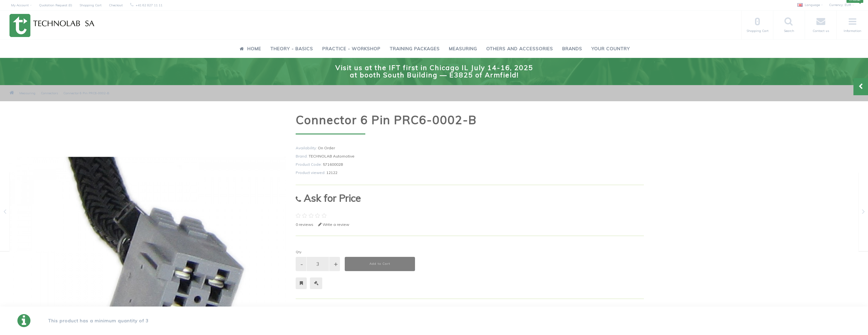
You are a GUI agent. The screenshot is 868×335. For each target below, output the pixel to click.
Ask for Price (328, 198)
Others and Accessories (520, 49)
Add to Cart (380, 264)
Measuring (463, 49)
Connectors (49, 93)
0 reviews (305, 224)
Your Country (611, 49)
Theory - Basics (292, 49)
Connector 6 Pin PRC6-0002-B (86, 93)
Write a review (334, 224)
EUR (842, 5)
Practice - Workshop (351, 49)
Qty (299, 252)
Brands (572, 49)
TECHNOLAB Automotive (332, 156)
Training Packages (415, 49)
